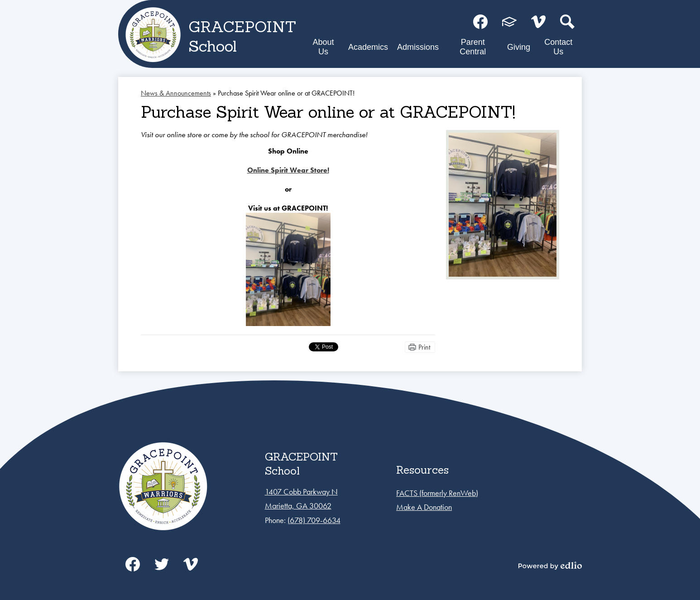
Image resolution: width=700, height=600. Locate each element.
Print (424, 347)
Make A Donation (424, 507)
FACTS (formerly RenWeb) (437, 493)
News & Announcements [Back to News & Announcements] (176, 93)
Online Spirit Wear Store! (288, 170)
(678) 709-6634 (314, 520)
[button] (323, 48)
